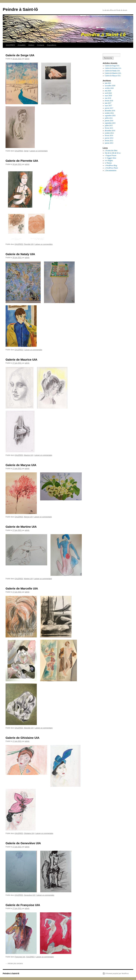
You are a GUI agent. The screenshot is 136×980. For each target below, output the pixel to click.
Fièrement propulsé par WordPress (117, 973)
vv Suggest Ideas (111, 158)
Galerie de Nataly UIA (20, 254)
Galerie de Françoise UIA (23, 905)
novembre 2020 (110, 86)
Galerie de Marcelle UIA (22, 588)
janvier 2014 (109, 138)
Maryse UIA (28, 517)
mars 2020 (108, 96)
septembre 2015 (110, 123)
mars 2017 (108, 106)
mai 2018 (108, 98)
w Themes (108, 163)
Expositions (51, 45)
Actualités (22, 45)
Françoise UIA (20, 957)
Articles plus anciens (14, 964)
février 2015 (109, 128)
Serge (26, 151)
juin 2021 (108, 83)
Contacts (41, 45)
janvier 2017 (109, 108)
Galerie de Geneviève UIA (23, 843)
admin (27, 59)
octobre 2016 (109, 113)
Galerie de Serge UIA (20, 55)
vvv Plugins (109, 160)
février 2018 (109, 101)
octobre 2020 (109, 88)
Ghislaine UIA (29, 833)
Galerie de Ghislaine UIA (22, 738)
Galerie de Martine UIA (21, 527)
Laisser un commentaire (39, 151)
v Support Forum (111, 155)
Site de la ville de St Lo (113, 153)
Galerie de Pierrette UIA (22, 161)
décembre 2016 (110, 111)
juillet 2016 (109, 118)
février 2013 (109, 141)
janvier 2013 (109, 143)
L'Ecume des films (111, 150)
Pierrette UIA (29, 244)
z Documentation (111, 170)
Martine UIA (28, 579)
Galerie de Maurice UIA (21, 360)
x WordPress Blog (111, 165)
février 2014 (109, 136)
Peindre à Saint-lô (20, 9)
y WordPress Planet (111, 168)
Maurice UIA (29, 455)
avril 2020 (108, 93)
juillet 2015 (109, 126)
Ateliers (31, 45)
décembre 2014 (110, 131)
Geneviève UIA (30, 895)
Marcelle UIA (29, 728)
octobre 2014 (109, 133)
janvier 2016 (109, 121)
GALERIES (10, 45)
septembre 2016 (110, 116)
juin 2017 (108, 103)
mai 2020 (108, 91)
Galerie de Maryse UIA (21, 465)
